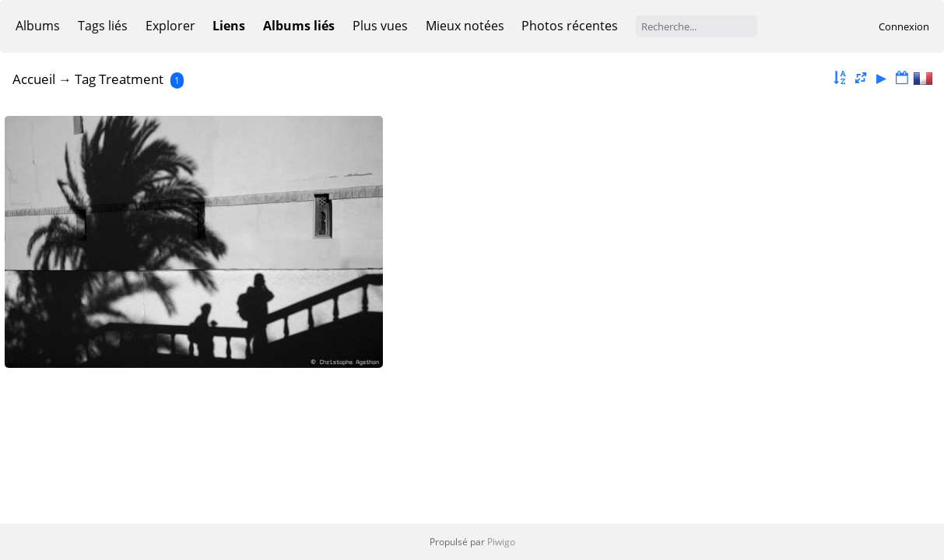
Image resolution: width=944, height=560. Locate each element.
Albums (38, 26)
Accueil (34, 79)
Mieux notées (465, 26)
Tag (85, 79)
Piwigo (501, 542)
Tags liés (103, 26)
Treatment (131, 79)
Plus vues (380, 26)
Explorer (170, 26)
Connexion (904, 26)
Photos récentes (570, 26)
